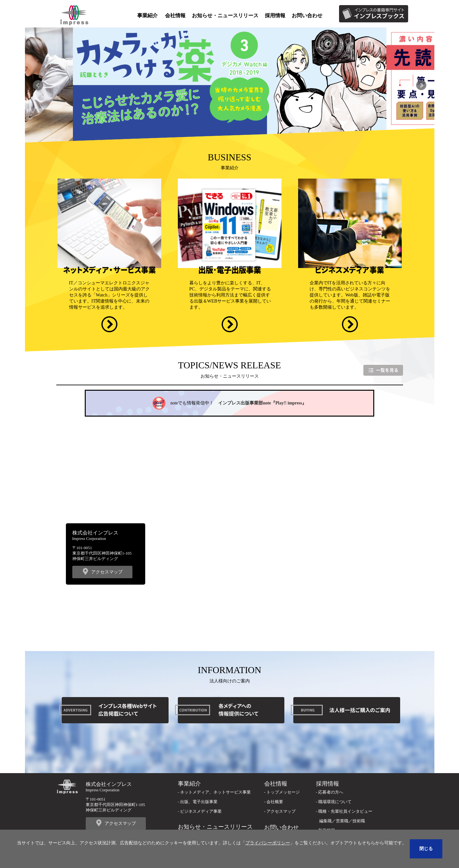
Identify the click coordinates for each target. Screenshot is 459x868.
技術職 (359, 821)
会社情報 (175, 15)
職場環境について (335, 802)
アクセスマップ (107, 572)
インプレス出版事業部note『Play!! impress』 (262, 403)
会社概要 (275, 802)
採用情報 (275, 15)
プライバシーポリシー (268, 843)
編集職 (325, 821)
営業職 (342, 821)
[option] (230, 85)
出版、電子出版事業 (199, 802)
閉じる (426, 849)
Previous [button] (38, 85)
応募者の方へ (331, 792)
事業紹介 (147, 15)
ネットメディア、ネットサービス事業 (215, 792)
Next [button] (421, 85)
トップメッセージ (283, 792)
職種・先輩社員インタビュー (345, 811)
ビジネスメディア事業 (201, 811)
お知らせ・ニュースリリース (225, 15)
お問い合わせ (307, 15)
